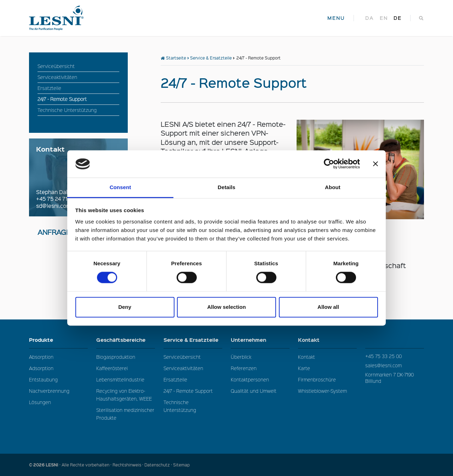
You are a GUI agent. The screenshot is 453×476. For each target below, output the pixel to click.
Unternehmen (260, 340)
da (370, 18)
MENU (336, 18)
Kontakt (327, 340)
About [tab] (333, 187)
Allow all (328, 307)
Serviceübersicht (182, 357)
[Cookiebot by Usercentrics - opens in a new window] (329, 164)
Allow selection (226, 307)
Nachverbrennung (49, 391)
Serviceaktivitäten (183, 368)
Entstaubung (43, 379)
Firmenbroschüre (317, 379)
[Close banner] (375, 164)
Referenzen (244, 368)
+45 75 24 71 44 (56, 199)
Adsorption (41, 368)
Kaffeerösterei (112, 368)
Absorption (41, 357)
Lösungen (40, 402)
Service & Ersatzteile (211, 58)
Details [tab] (226, 187)
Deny (125, 307)
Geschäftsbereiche (126, 340)
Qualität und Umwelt (254, 391)
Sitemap (181, 465)
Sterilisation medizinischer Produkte (125, 414)
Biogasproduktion (116, 357)
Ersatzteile (175, 379)
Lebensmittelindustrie (120, 379)
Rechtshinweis (127, 465)
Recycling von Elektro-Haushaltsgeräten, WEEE (124, 395)
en (384, 18)
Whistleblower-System (322, 391)
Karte (304, 368)
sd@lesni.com (53, 206)
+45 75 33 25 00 (383, 356)
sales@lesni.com (383, 365)
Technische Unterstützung (180, 406)
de (398, 18)
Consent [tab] (121, 187)
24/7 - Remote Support (188, 391)
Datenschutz (157, 465)
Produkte (58, 340)
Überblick (241, 357)
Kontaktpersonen (250, 379)
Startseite (173, 58)
